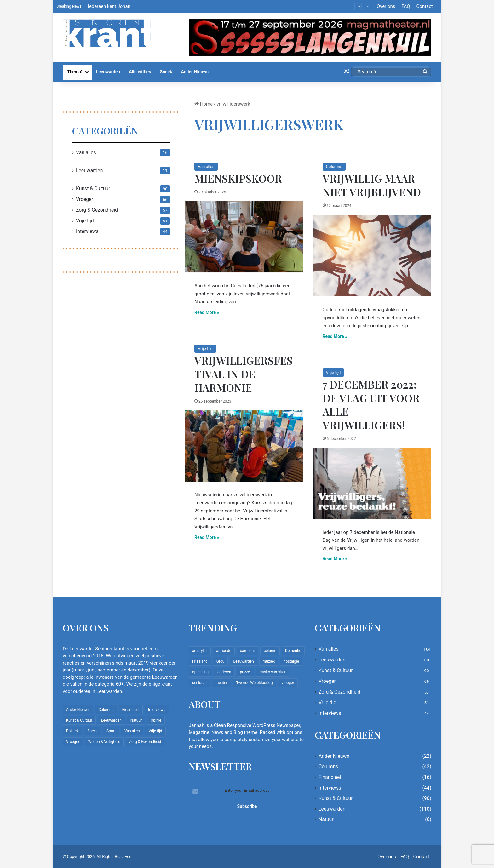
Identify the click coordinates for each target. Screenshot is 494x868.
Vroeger (85, 199)
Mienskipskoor (238, 178)
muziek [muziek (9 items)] (269, 661)
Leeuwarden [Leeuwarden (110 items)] (111, 720)
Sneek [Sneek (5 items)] (92, 731)
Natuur (326, 819)
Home (204, 104)
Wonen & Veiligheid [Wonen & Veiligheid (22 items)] (104, 742)
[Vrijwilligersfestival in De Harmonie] (244, 446)
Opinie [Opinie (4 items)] (156, 720)
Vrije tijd (205, 348)
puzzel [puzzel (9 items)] (245, 672)
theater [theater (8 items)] (221, 683)
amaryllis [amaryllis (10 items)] (200, 651)
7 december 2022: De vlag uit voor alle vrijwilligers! (371, 405)
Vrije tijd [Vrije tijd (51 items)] (155, 731)
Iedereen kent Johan (109, 6)
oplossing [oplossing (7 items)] (200, 672)
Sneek (166, 72)
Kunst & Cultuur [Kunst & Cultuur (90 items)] (79, 720)
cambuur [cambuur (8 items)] (247, 651)
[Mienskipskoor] (244, 237)
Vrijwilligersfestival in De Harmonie (244, 374)
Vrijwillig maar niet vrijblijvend (372, 185)
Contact (425, 6)
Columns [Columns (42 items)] (106, 710)
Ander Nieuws (195, 72)
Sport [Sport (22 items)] (111, 731)
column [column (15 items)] (270, 651)
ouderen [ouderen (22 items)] (224, 672)
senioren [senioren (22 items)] (199, 683)
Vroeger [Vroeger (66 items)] (73, 742)
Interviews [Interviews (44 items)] (157, 710)
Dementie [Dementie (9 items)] (293, 651)
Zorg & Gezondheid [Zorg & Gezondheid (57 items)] (145, 742)
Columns (334, 166)
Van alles (206, 166)
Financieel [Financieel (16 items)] (131, 710)
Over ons (386, 6)
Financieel (330, 777)
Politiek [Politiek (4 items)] (72, 731)
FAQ (406, 6)
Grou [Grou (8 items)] (221, 661)
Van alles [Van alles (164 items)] (132, 731)
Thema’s (75, 72)
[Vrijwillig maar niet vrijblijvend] (372, 256)
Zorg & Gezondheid (97, 210)
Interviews (87, 231)
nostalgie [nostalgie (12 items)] (291, 661)
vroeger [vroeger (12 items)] (288, 683)
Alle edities (140, 72)
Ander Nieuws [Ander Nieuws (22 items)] (78, 710)
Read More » (207, 312)
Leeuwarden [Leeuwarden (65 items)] (243, 661)
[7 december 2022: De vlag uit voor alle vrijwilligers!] (372, 483)
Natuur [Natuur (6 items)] (136, 720)
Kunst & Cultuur (93, 188)
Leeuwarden (108, 72)
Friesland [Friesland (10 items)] (200, 661)
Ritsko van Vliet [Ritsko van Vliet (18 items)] (273, 672)
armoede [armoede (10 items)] (224, 651)
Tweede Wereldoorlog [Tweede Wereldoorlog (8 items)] (255, 683)
